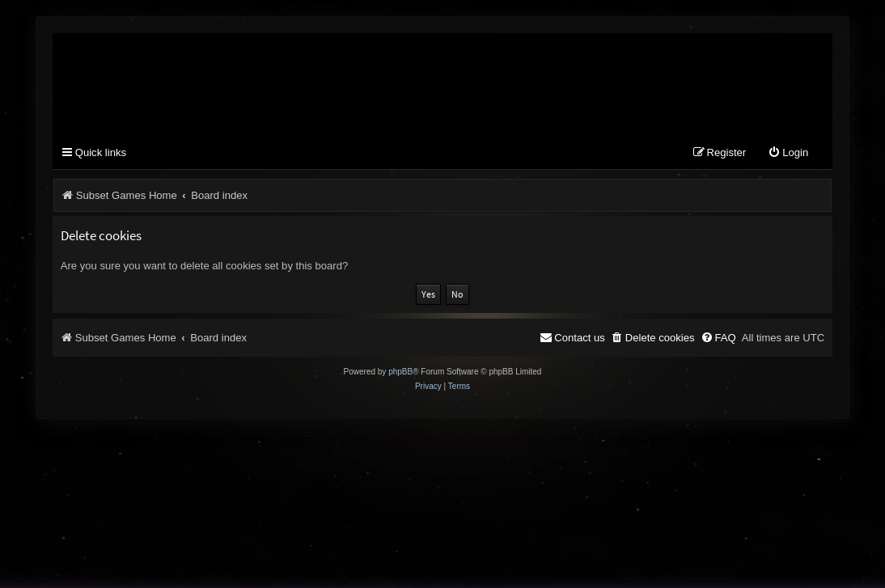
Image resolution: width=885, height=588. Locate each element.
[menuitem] (788, 153)
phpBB (400, 372)
